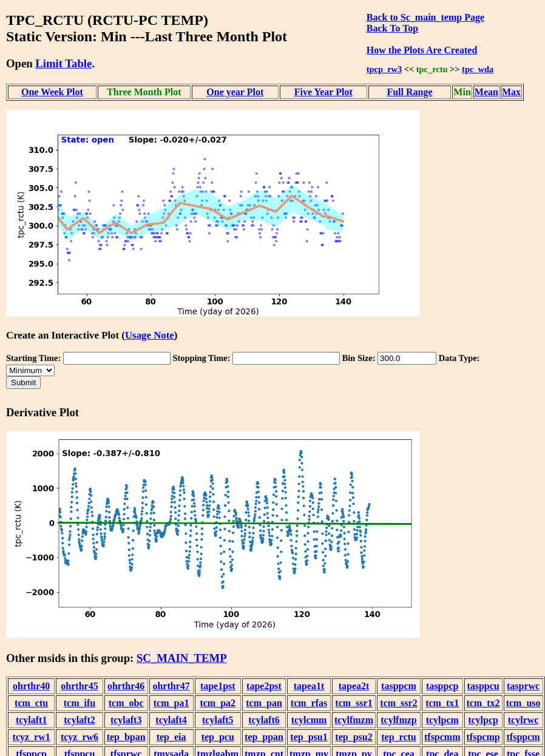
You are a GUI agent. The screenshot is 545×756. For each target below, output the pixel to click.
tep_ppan (264, 737)
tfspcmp (483, 737)
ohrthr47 (171, 686)
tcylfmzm (354, 720)
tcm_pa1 (171, 703)
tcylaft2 (80, 720)
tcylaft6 (264, 720)
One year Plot (235, 92)
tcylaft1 (32, 720)
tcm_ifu (80, 703)
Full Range (409, 92)
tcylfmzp (399, 720)
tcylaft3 (126, 720)
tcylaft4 (171, 720)
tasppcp (442, 686)
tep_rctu (398, 737)
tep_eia (171, 737)
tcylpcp (483, 720)
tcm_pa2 (218, 703)
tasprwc (523, 686)
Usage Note (150, 335)
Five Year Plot (323, 92)
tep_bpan (126, 737)
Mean (486, 92)
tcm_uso (523, 703)
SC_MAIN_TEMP (182, 658)
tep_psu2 (354, 737)
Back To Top (392, 28)
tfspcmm (442, 737)
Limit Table (63, 63)
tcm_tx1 (442, 703)
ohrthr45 (79, 686)
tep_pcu (218, 737)
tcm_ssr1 (354, 703)
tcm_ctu (31, 703)
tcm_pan (264, 703)
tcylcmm (309, 720)
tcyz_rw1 (32, 737)
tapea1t (309, 686)
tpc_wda (478, 69)
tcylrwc (523, 720)
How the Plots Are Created (422, 50)
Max (511, 92)
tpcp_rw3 (384, 69)
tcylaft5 (218, 720)
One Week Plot (52, 92)
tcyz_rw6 (80, 737)
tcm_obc (126, 703)
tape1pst (218, 686)
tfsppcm (523, 737)
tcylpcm (442, 720)
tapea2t (354, 686)
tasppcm (399, 686)
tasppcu (483, 686)
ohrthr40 (31, 686)
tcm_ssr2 (398, 703)
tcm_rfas (309, 703)
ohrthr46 (126, 686)
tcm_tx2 (483, 703)
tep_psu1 (309, 737)
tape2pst (264, 686)
